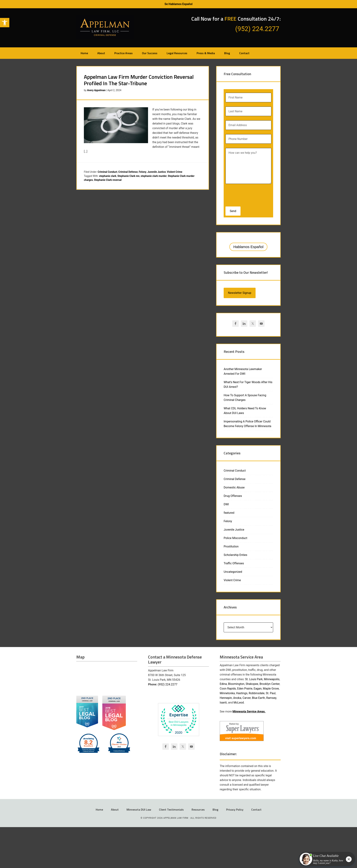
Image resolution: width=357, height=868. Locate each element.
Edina (223, 684)
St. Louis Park (254, 679)
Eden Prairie (245, 689)
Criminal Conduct (107, 172)
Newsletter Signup (240, 293)
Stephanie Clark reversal (108, 180)
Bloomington (236, 684)
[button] (5, 23)
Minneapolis (272, 679)
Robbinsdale (257, 693)
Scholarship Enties (235, 555)
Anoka (237, 698)
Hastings (242, 693)
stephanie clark (108, 176)
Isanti (223, 703)
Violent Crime (175, 172)
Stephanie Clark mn (128, 176)
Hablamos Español (248, 247)
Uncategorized (233, 572)
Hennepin (226, 698)
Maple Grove (271, 689)
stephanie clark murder (154, 176)
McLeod (239, 703)
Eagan (258, 689)
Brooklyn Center (270, 684)
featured (229, 513)
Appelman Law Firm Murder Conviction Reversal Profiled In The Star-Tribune (139, 80)
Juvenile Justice (157, 172)
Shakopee (252, 684)
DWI (226, 504)
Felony (143, 172)
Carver (247, 698)
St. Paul (271, 693)
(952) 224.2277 (167, 684)
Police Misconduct (235, 538)
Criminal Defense (128, 172)
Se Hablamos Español (178, 4)
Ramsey (271, 698)
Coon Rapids (228, 689)
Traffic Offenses (234, 563)
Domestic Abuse (234, 487)
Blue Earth (259, 698)
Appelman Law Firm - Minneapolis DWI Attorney (105, 27)
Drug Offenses (233, 496)
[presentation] (249, 194)
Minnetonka (227, 693)
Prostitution (231, 546)
